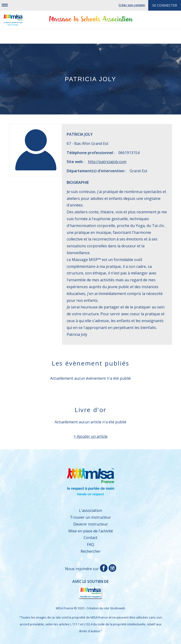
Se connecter (165, 5)
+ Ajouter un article (90, 436)
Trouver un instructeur (90, 517)
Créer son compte (132, 5)
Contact (90, 538)
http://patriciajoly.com (107, 162)
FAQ (90, 544)
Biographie (78, 182)
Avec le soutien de (61, 590)
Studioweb (117, 608)
